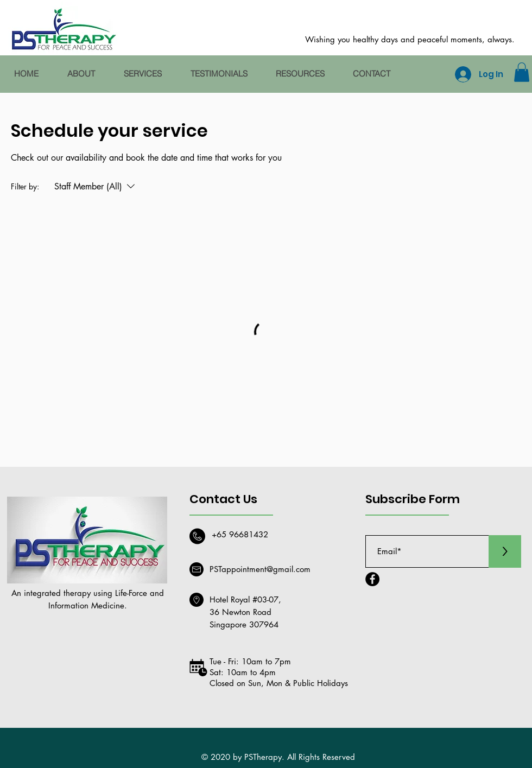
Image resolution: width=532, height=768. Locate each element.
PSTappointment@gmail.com (260, 569)
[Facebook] (372, 579)
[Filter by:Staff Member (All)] (96, 187)
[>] (505, 551)
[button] (522, 72)
